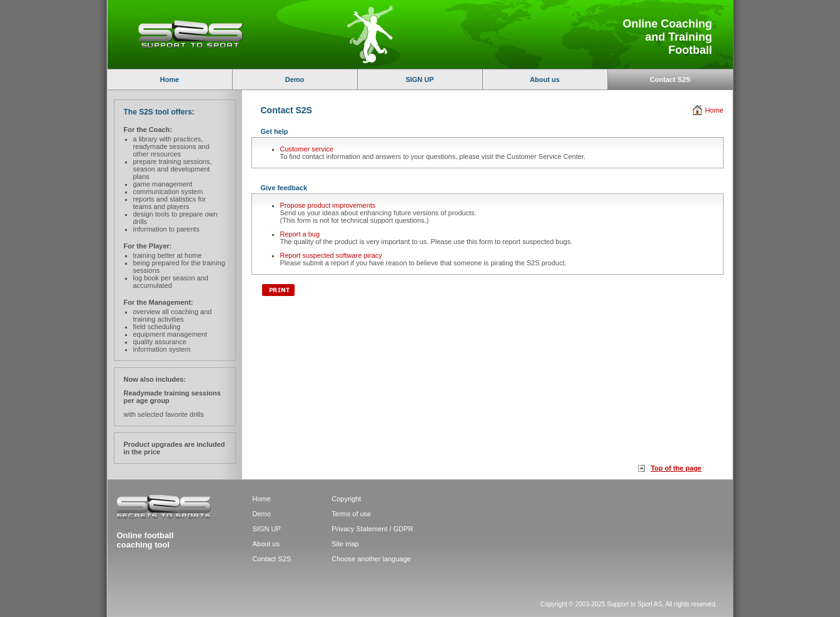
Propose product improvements (328, 205)
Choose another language (371, 559)
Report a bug (300, 234)
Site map (345, 544)
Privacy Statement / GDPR (372, 529)
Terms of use (351, 514)
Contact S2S (272, 559)
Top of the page (676, 468)
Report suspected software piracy (331, 255)
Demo (295, 79)
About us (545, 79)
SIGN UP (419, 79)
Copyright (346, 499)
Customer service (307, 149)
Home (170, 79)
